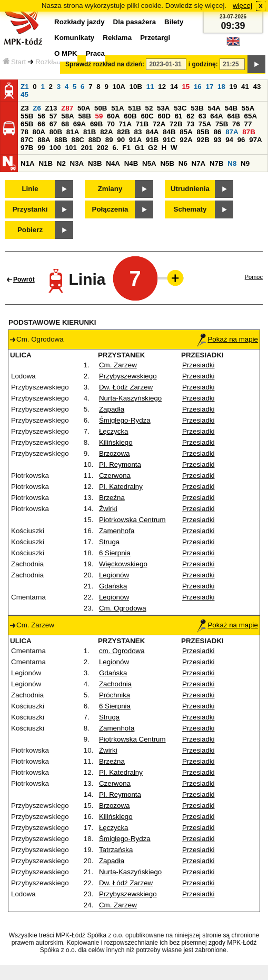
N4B (131, 163)
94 (229, 140)
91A (135, 140)
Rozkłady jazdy (59, 62)
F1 (126, 148)
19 (234, 87)
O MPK (66, 53)
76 (236, 124)
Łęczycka (114, 431)
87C (27, 140)
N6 (183, 163)
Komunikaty (74, 38)
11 (150, 87)
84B (169, 132)
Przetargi (155, 38)
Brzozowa (115, 453)
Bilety (174, 22)
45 (24, 94)
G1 (140, 148)
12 (162, 87)
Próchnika (115, 695)
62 (190, 116)
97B (27, 148)
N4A (113, 163)
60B (130, 116)
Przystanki (30, 209)
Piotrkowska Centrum (132, 520)
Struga (109, 542)
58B (84, 116)
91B (152, 140)
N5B (167, 163)
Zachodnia (115, 684)
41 (245, 87)
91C (169, 140)
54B (231, 108)
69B (96, 124)
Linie (30, 189)
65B (27, 124)
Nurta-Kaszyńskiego (130, 398)
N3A (77, 163)
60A (113, 116)
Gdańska (113, 586)
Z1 (25, 87)
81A (73, 132)
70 (111, 124)
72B (176, 124)
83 (138, 132)
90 (121, 140)
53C (180, 108)
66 (41, 124)
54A (214, 108)
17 (209, 87)
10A (119, 87)
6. (116, 148)
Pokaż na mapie (227, 339)
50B (101, 108)
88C (77, 140)
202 (103, 148)
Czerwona (115, 476)
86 (218, 132)
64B (233, 116)
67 (53, 124)
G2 (153, 148)
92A (186, 140)
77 (248, 124)
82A (106, 132)
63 (202, 116)
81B (90, 132)
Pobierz (30, 230)
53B (197, 108)
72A (159, 124)
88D (95, 140)
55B (27, 116)
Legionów (114, 575)
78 (24, 132)
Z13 (51, 108)
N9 (245, 163)
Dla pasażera (135, 22)
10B (136, 87)
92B (203, 140)
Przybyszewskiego (128, 376)
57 (53, 116)
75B (222, 124)
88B (61, 140)
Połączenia (110, 209)
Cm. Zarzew (118, 365)
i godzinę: (203, 64)
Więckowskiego (123, 564)
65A (251, 116)
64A (216, 116)
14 (174, 87)
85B (203, 132)
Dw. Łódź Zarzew (126, 387)
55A (248, 108)
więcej (242, 6)
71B (142, 124)
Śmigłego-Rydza (125, 420)
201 (87, 148)
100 (55, 148)
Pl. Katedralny (121, 487)
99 (41, 148)
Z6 (37, 108)
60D (164, 116)
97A (255, 140)
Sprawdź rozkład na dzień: (105, 64)
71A (125, 124)
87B (249, 132)
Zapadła (112, 409)
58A (67, 116)
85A (186, 132)
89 (109, 140)
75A (205, 124)
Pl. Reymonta (120, 464)
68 (65, 124)
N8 (232, 163)
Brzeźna (112, 498)
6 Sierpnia (115, 553)
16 (198, 87)
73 (190, 124)
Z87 (67, 108)
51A (117, 108)
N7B (217, 163)
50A (84, 108)
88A (44, 140)
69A (80, 124)
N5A (149, 163)
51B (134, 108)
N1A (28, 163)
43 (257, 87)
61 (179, 116)
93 (218, 140)
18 (221, 87)
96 (241, 140)
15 (186, 87)
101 (71, 148)
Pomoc (254, 277)
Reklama (117, 38)
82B (123, 132)
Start (14, 62)
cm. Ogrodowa (122, 651)
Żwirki (108, 509)
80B (56, 132)
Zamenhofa (117, 531)
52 (149, 108)
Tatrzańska (116, 850)
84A (152, 132)
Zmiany (110, 189)
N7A (199, 163)
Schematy (190, 209)
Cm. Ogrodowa (123, 608)
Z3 (25, 108)
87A (232, 132)
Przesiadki (198, 365)
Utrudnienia (190, 189)
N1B (46, 163)
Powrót (24, 279)
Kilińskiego (116, 442)
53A (163, 108)
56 (41, 116)
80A (39, 132)
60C (147, 116)
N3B (95, 163)
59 (99, 116)
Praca (95, 53)
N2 (61, 163)
